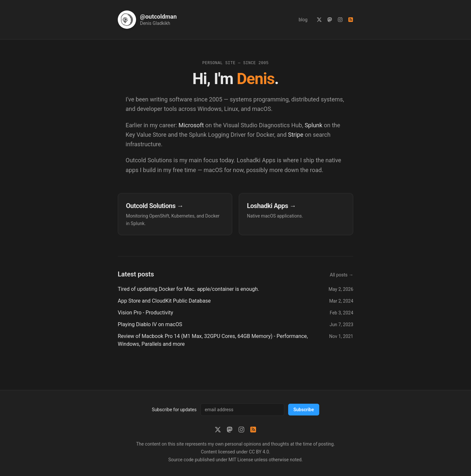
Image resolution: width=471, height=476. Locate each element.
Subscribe (304, 410)
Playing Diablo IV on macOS (150, 324)
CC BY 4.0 (259, 452)
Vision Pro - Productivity (145, 313)
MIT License (241, 460)
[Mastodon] (330, 20)
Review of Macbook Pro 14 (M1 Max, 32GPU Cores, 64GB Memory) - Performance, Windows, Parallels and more (213, 340)
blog (303, 20)
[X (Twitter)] (319, 20)
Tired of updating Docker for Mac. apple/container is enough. (188, 289)
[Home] (147, 20)
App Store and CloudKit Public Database (164, 301)
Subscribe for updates (174, 410)
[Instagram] (340, 20)
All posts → (341, 275)
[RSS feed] (351, 20)
